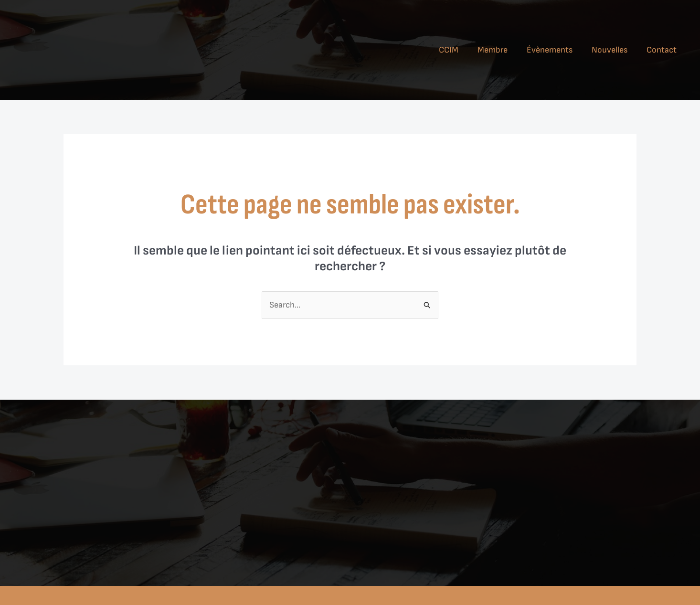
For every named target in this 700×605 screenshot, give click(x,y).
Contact (662, 50)
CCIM (449, 50)
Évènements (550, 50)
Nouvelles (610, 50)
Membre (493, 50)
